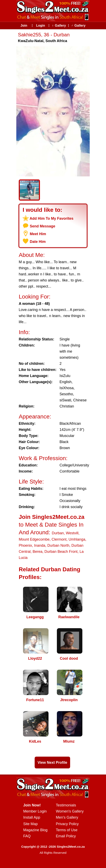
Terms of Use (67, 830)
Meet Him (38, 234)
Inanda (40, 545)
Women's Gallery (70, 811)
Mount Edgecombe (34, 539)
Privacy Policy (67, 824)
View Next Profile (52, 763)
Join (24, 26)
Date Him (38, 242)
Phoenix (25, 545)
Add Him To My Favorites (51, 218)
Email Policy (66, 836)
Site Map (30, 824)
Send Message (43, 226)
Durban (58, 533)
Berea (38, 552)
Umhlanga (77, 539)
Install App (32, 817)
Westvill (72, 533)
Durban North (58, 545)
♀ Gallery (59, 26)
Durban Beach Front (61, 552)
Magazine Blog (35, 830)
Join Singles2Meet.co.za (52, 517)
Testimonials (66, 805)
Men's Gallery (67, 817)
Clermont (59, 539)
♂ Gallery (78, 26)
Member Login (35, 811)
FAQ (27, 836)
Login (41, 26)
